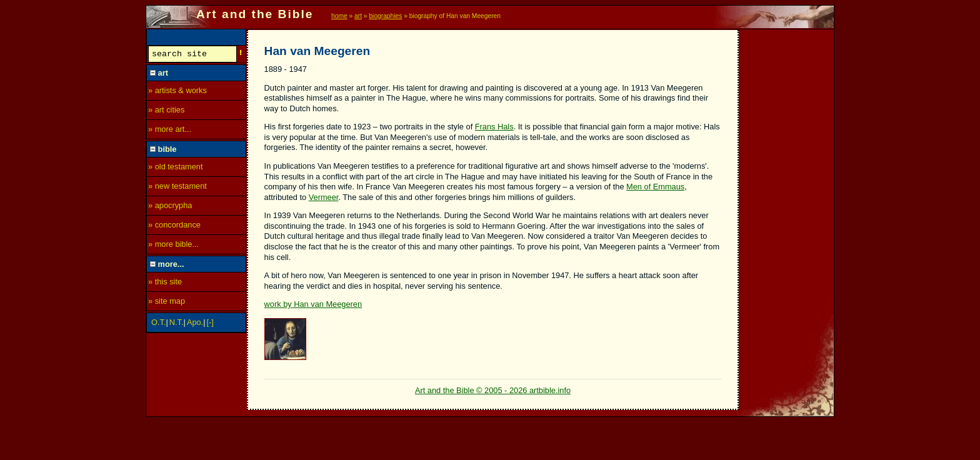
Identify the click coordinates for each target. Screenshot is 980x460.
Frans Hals (494, 127)
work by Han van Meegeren (313, 304)
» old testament (176, 168)
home (339, 16)
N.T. (177, 324)
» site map (167, 303)
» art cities (166, 112)
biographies (385, 16)
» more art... (170, 131)
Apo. (195, 324)
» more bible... (173, 246)
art (358, 16)
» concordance (174, 227)
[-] (210, 324)
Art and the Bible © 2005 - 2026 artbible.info (493, 390)
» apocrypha (170, 207)
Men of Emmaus (655, 187)
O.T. (158, 324)
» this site (165, 283)
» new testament (177, 188)
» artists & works (177, 92)
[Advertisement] (787, 217)
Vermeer (324, 197)
